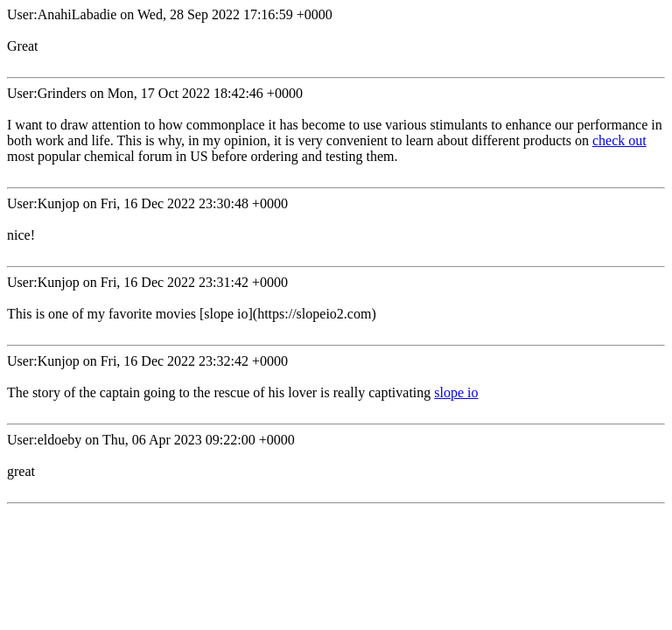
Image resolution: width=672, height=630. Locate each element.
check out (619, 140)
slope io (456, 392)
